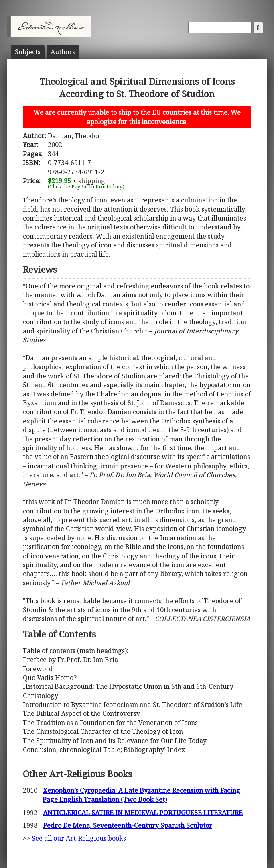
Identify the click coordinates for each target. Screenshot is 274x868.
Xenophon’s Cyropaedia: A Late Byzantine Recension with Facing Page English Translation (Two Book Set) (141, 795)
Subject (28, 52)
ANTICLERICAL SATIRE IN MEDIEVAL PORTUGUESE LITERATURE (143, 813)
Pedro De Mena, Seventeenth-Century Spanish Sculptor (128, 825)
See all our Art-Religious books (79, 838)
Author (63, 52)
